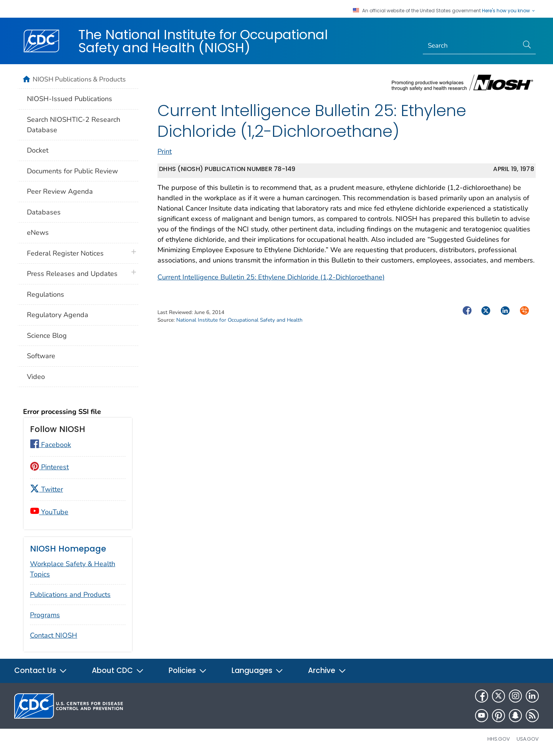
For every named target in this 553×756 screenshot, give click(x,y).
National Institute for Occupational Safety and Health (239, 320)
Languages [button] (257, 670)
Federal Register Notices (65, 253)
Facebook (50, 445)
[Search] (471, 46)
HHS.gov (499, 739)
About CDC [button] (118, 670)
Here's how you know (509, 11)
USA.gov (528, 739)
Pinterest (49, 467)
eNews (38, 233)
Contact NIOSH (54, 635)
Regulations (46, 294)
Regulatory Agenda (58, 315)
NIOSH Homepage (68, 549)
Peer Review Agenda (60, 191)
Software (41, 356)
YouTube (49, 512)
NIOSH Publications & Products (79, 79)
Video (36, 377)
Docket (38, 150)
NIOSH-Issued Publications (70, 99)
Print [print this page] (165, 151)
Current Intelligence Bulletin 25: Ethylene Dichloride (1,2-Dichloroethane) (271, 277)
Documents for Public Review (72, 171)
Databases (44, 212)
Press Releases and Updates (72, 274)
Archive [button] (327, 670)
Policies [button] (188, 670)
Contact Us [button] (41, 670)
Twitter (46, 489)
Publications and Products (70, 595)
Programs (45, 615)
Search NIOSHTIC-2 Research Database (74, 125)
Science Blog (47, 336)
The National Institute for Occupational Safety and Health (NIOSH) (203, 41)
